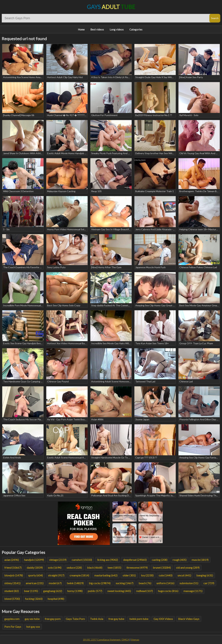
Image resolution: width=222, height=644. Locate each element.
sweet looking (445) (119, 591)
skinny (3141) (12, 583)
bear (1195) (31, 591)
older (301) (129, 575)
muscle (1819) (200, 560)
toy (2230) (147, 575)
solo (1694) (55, 568)
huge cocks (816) (168, 591)
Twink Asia (97, 619)
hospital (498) (56, 599)
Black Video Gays (189, 619)
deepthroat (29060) (135, 560)
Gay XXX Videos (163, 619)
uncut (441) (184, 575)
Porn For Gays (13, 627)
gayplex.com (12, 619)
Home (81, 29)
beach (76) (145, 583)
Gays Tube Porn (75, 619)
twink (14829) (75, 583)
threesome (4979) (137, 568)
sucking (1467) (125, 583)
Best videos (97, 29)
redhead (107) (144, 591)
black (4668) (95, 568)
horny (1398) (75, 591)
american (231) (35, 583)
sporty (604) (35, 575)
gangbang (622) (53, 591)
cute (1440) (166, 575)
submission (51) (189, 583)
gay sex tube (32, 619)
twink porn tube (139, 619)
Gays (111, 7)
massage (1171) (193, 591)
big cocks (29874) (100, 583)
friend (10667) (13, 568)
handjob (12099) (34, 560)
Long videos (117, 29)
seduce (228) (74, 568)
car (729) (209, 583)
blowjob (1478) (14, 575)
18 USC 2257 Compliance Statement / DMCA (106, 640)
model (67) (55, 583)
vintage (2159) (58, 560)
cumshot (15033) (82, 560)
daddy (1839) (35, 568)
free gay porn (53, 619)
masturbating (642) (106, 575)
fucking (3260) (34, 599)
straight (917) (56, 575)
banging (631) (205, 575)
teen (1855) (114, 568)
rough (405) (180, 560)
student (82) (12, 591)
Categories (136, 29)
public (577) (95, 591)
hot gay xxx (33, 627)
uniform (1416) (165, 583)
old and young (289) (188, 568)
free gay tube (116, 619)
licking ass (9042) (108, 560)
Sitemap (135, 640)
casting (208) (160, 560)
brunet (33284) (162, 568)
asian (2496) (12, 560)
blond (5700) (12, 599)
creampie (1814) (79, 575)
